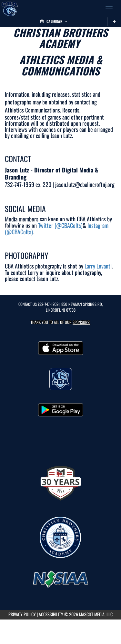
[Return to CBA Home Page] (10, 8)
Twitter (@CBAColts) (60, 225)
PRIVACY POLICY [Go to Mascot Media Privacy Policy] (22, 614)
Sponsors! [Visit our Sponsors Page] (81, 322)
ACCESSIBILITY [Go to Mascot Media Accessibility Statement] (51, 614)
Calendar (54, 21)
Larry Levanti (98, 266)
